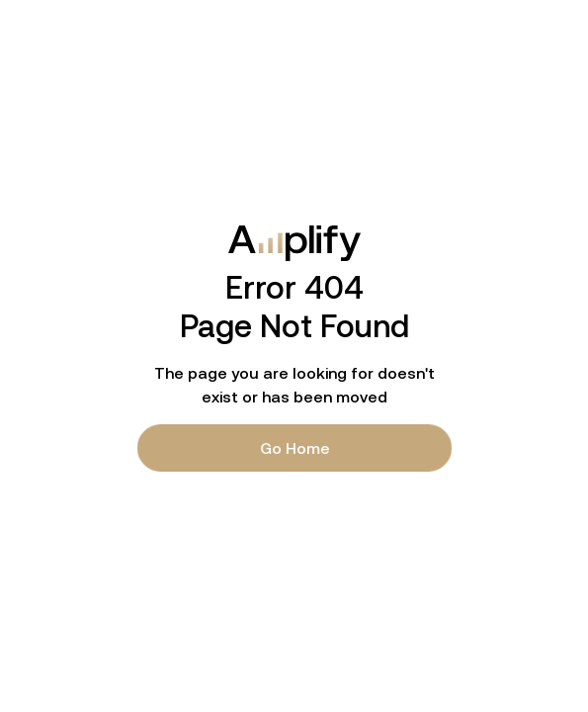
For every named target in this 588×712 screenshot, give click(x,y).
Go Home (294, 448)
